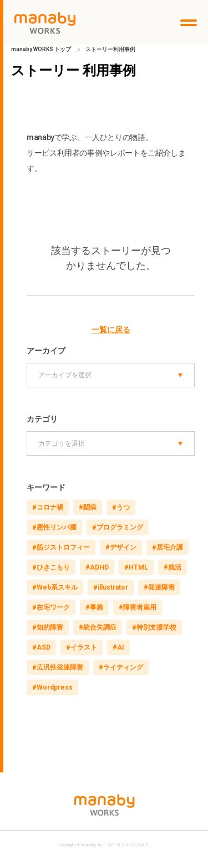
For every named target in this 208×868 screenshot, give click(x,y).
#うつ (121, 507)
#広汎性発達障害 (58, 667)
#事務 (94, 607)
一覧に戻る (111, 330)
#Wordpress (52, 687)
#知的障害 (48, 627)
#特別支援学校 (154, 627)
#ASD (41, 647)
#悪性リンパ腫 (54, 527)
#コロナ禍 (48, 507)
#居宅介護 (168, 547)
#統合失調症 (98, 627)
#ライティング (121, 667)
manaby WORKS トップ (41, 49)
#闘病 (88, 507)
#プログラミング (118, 527)
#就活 (173, 567)
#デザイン (121, 547)
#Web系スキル (55, 587)
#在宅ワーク (51, 607)
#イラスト (82, 647)
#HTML (136, 567)
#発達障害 (159, 587)
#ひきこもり (51, 567)
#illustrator (111, 587)
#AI (118, 647)
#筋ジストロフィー (61, 547)
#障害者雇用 (138, 607)
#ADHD (97, 567)
